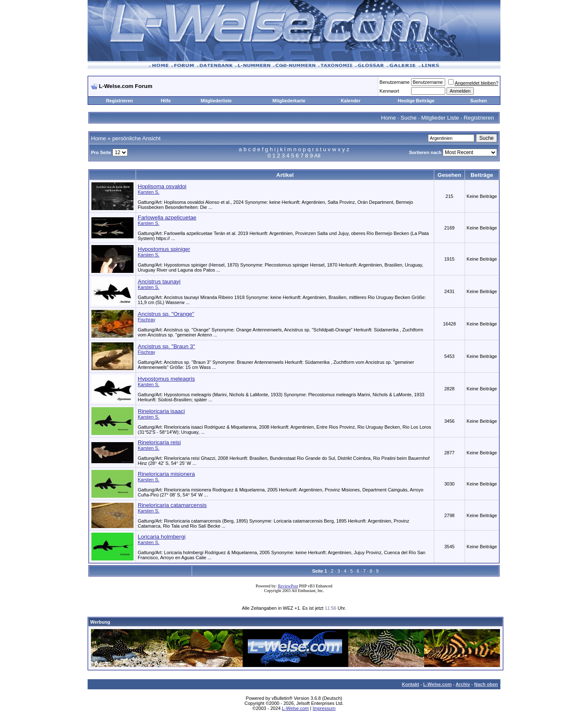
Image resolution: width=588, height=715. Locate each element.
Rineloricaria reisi (159, 442)
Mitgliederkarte (289, 101)
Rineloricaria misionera (166, 474)
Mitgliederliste (216, 101)
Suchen (478, 101)
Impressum (324, 708)
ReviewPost (288, 586)
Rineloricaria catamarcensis (172, 505)
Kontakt (410, 684)
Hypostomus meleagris (166, 379)
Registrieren (120, 101)
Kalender (351, 101)
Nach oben (486, 684)
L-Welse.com (438, 684)
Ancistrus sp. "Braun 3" (166, 346)
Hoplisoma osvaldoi (162, 186)
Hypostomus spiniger (164, 249)
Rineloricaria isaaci (161, 411)
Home (388, 118)
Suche (409, 118)
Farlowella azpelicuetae (167, 217)
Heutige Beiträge (416, 101)
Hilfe (166, 101)
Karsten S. (148, 192)
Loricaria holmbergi (162, 537)
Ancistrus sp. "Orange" (166, 314)
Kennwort (389, 91)
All (317, 156)
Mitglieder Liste (440, 118)
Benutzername (395, 82)
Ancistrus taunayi (159, 281)
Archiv (463, 684)
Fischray (147, 320)
